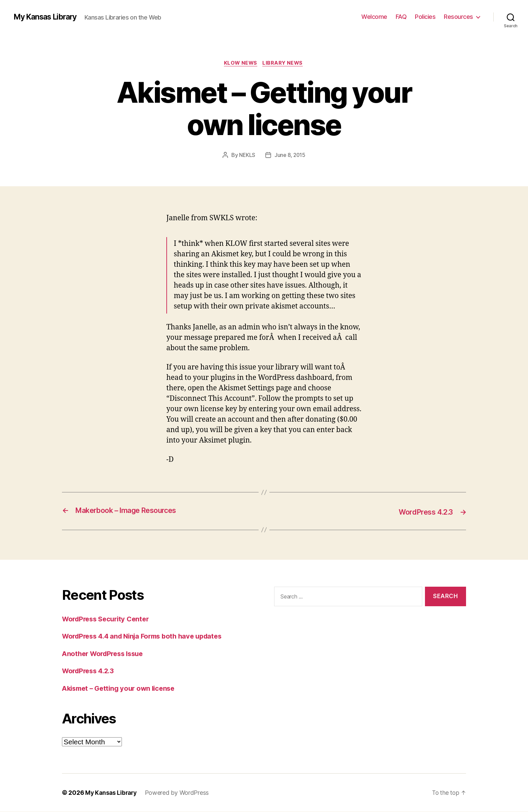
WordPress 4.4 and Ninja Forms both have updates (147, 636)
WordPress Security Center (108, 619)
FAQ (401, 17)
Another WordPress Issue (105, 654)
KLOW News (240, 64)
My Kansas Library (48, 17)
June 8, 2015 (290, 156)
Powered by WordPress (179, 793)
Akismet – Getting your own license (122, 689)
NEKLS (247, 156)
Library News (285, 64)
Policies (425, 17)
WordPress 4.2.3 (90, 671)
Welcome (374, 17)
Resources (458, 17)
